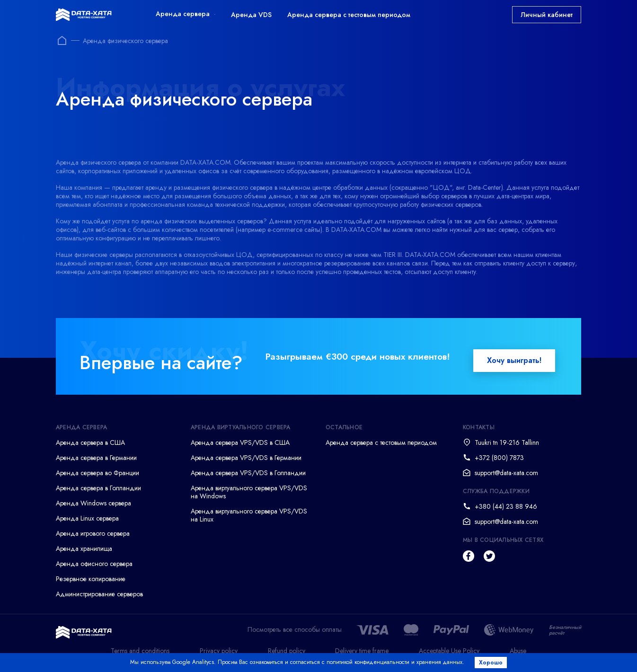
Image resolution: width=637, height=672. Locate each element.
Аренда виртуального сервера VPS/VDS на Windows (249, 492)
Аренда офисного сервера (94, 564)
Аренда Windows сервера (93, 503)
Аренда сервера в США (90, 442)
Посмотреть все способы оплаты (295, 630)
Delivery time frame (362, 651)
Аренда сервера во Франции (97, 473)
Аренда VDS (251, 15)
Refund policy (287, 651)
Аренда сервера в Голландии (98, 488)
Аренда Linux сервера (87, 518)
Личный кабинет (547, 15)
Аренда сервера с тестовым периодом (349, 15)
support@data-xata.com (506, 473)
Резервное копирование (91, 579)
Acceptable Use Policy (449, 651)
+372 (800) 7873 (499, 458)
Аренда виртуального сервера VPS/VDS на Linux (249, 515)
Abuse (518, 651)
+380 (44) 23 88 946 (506, 506)
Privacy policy (219, 651)
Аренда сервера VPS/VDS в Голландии (248, 473)
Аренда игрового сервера (93, 533)
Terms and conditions (140, 651)
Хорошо (492, 663)
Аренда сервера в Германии (96, 458)
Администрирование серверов (99, 594)
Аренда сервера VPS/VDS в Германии (246, 458)
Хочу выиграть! (514, 360)
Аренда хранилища (84, 548)
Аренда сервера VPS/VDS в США (240, 442)
